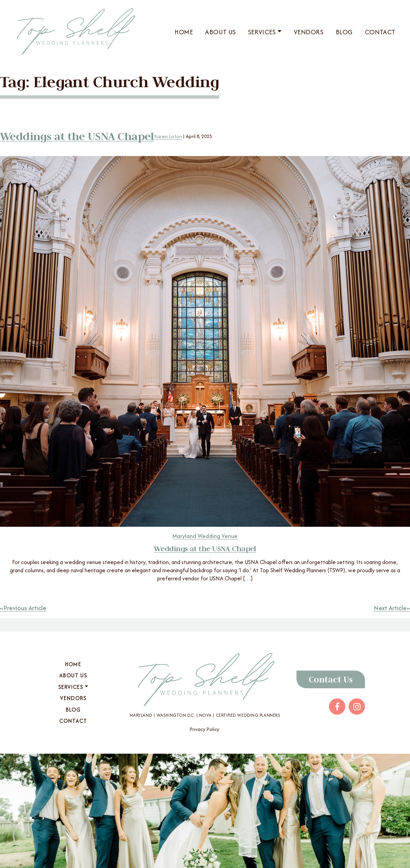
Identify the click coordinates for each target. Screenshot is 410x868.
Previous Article (25, 608)
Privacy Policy (204, 729)
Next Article (390, 608)
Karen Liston (168, 136)
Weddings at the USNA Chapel (77, 136)
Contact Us (331, 679)
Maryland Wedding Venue (205, 536)
